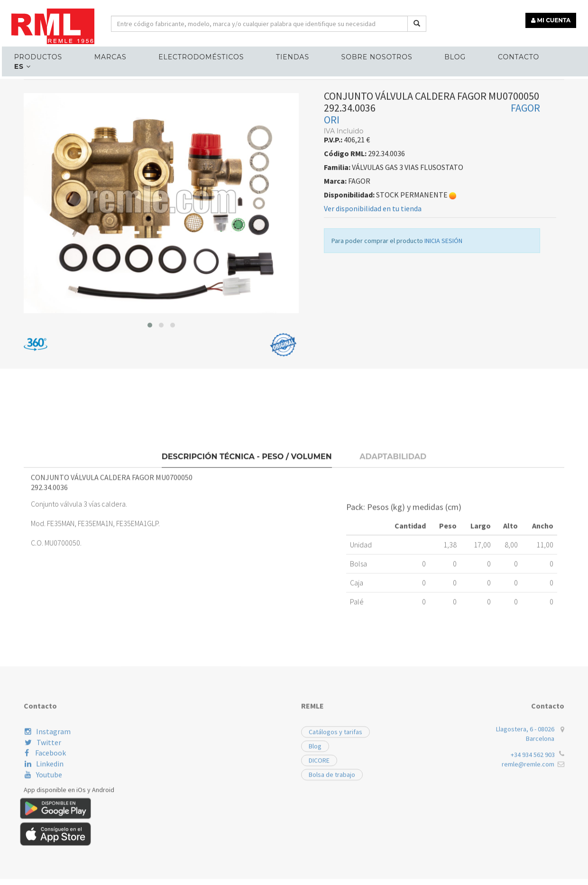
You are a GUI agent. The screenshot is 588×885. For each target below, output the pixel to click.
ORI (332, 230)
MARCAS (111, 55)
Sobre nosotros (368, 55)
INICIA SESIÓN (443, 351)
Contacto (503, 55)
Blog (443, 55)
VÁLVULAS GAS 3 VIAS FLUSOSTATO (196, 183)
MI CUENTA (553, 18)
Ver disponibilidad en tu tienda (373, 319)
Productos (42, 55)
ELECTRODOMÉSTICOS (199, 55)
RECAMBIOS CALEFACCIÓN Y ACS (79, 183)
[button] (150, 436)
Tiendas (287, 55)
